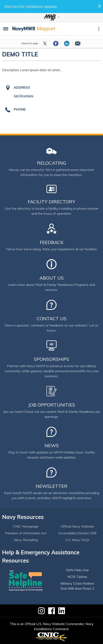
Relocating (52, 163)
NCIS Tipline (77, 577)
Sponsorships (51, 359)
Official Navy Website (77, 526)
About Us (52, 278)
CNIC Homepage (26, 526)
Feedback (52, 242)
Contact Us (51, 319)
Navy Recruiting (26, 540)
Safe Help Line (77, 570)
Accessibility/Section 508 (77, 533)
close (99, 6)
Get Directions (24, 96)
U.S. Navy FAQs (77, 540)
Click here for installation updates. (31, 7)
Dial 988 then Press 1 (77, 588)
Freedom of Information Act (26, 533)
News (52, 445)
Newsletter (52, 486)
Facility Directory (51, 202)
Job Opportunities (52, 405)
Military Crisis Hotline (77, 583)
